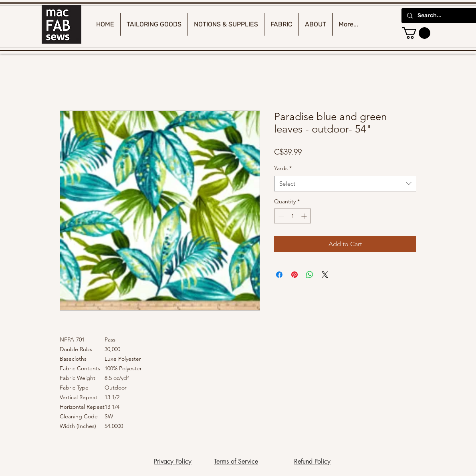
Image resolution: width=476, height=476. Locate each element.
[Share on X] (325, 275)
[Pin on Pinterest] (294, 275)
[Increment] (305, 216)
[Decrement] (280, 216)
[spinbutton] (292, 216)
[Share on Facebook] (279, 275)
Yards (283, 168)
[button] (416, 33)
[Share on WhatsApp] (310, 275)
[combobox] (345, 184)
